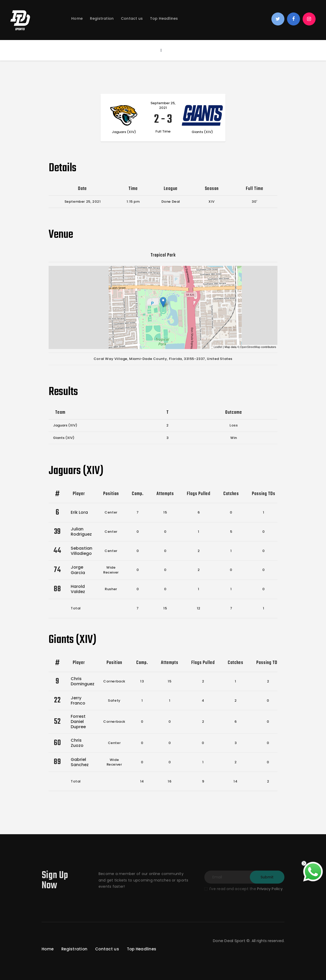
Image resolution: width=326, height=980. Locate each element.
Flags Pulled (199, 494)
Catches (231, 494)
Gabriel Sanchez (80, 762)
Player (79, 494)
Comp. (138, 494)
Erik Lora (79, 512)
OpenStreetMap (250, 347)
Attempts (165, 494)
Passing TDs (264, 494)
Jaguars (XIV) (65, 425)
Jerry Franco (78, 701)
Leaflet (218, 347)
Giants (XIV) (64, 438)
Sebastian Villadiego (81, 551)
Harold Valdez (78, 589)
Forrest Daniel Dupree (78, 722)
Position (111, 494)
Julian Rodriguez (81, 532)
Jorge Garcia (78, 570)
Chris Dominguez (83, 681)
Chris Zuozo (77, 743)
